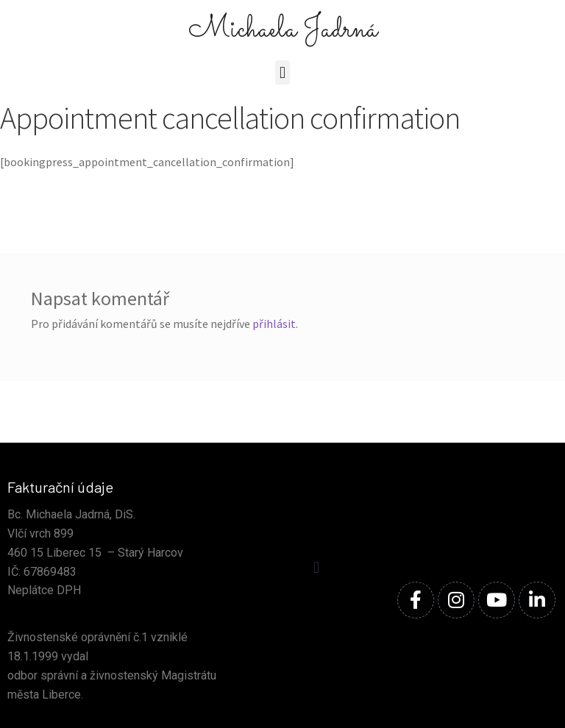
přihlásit (274, 324)
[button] (282, 72)
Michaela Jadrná (283, 30)
